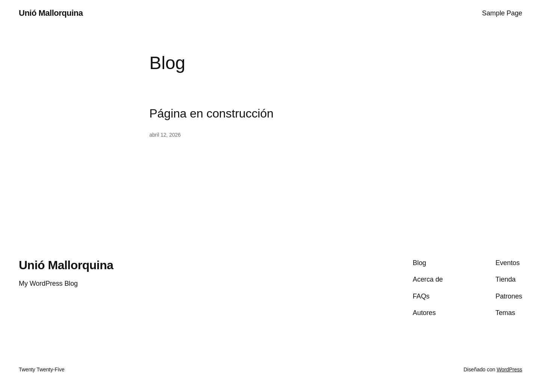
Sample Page (502, 13)
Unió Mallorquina (51, 13)
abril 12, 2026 (165, 135)
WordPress (509, 369)
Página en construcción (212, 113)
